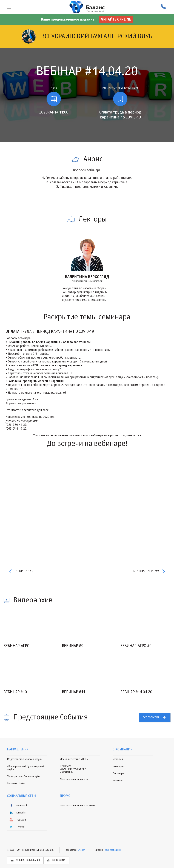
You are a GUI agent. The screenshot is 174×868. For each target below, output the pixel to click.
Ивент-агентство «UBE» (74, 759)
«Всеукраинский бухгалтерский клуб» (26, 768)
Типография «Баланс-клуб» (24, 776)
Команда (118, 766)
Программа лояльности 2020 (77, 806)
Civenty (81, 850)
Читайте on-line (116, 20)
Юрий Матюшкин (112, 850)
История (118, 759)
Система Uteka (16, 783)
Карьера (118, 780)
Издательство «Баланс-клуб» (25, 759)
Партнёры (119, 773)
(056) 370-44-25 (163, 7)
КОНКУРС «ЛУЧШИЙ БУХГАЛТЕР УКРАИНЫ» (73, 769)
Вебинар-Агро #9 (146, 571)
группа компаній (87, 7)
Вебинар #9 (24, 571)
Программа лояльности (74, 779)
